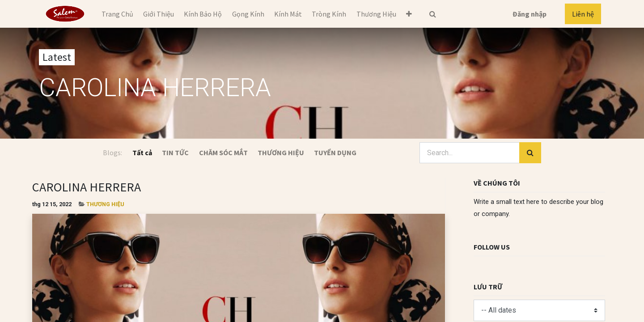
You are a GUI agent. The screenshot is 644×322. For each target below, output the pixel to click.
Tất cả (142, 153)
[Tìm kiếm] (530, 153)
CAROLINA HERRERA (87, 187)
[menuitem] (117, 14)
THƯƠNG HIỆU (105, 204)
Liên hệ (583, 14)
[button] (409, 14)
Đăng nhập (530, 14)
